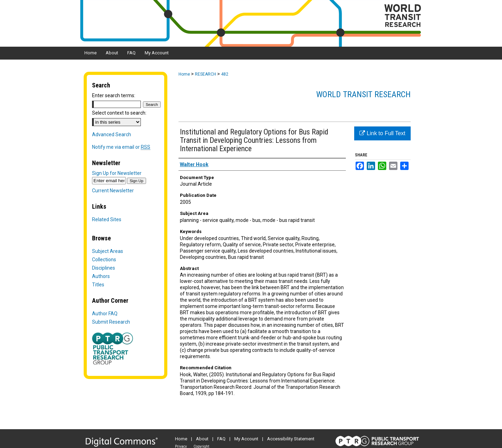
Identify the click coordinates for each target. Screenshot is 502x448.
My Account (246, 439)
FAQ (221, 439)
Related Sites (107, 219)
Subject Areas (108, 251)
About (202, 439)
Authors (101, 276)
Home (184, 74)
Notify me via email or (121, 147)
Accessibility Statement (291, 439)
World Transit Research (363, 94)
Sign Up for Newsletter (117, 173)
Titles (98, 285)
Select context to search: (119, 113)
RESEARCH (206, 74)
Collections (104, 260)
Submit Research (111, 322)
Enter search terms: (114, 95)
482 (225, 74)
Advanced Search (112, 134)
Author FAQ (105, 314)
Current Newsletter (113, 191)
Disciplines (104, 268)
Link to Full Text (382, 133)
